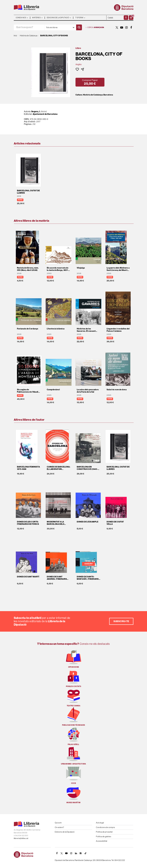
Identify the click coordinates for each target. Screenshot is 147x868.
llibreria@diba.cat (21, 838)
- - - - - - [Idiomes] (115, 18)
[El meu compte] (126, 18)
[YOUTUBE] (122, 27)
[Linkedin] (76, 853)
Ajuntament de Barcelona (45, 114)
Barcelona (108, 95)
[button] (131, 18)
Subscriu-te (121, 621)
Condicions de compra (105, 827)
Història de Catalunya (93, 95)
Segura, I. (36, 111)
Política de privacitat (104, 832)
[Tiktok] (85, 853)
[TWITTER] (117, 27)
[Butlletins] (81, 853)
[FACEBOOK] (131, 27)
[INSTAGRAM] (127, 27)
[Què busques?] (29, 27)
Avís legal (100, 823)
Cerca (95, 27)
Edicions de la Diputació (65, 832)
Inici (15, 36)
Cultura (79, 95)
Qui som (58, 823)
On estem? (59, 827)
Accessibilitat (102, 841)
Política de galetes (104, 836)
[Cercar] (79, 27)
